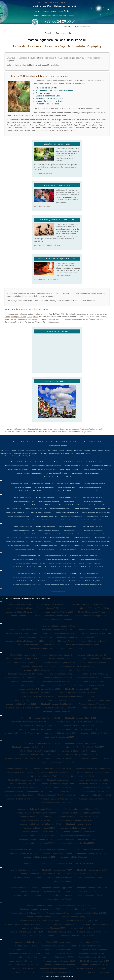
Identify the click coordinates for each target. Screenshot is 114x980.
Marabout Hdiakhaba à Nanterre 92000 (91, 850)
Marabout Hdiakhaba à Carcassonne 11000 (23, 505)
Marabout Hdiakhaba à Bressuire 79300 (86, 946)
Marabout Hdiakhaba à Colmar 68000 (81, 909)
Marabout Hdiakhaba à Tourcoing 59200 (58, 803)
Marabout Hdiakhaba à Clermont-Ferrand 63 (26, 674)
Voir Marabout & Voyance (43, 173)
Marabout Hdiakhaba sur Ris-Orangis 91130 (22, 733)
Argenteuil (44, 456)
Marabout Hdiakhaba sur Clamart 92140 (39, 828)
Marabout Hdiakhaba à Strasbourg (39, 905)
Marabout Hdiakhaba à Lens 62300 (19, 795)
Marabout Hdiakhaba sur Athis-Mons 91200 (79, 726)
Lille (2, 451)
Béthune (89, 453)
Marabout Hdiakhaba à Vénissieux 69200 (38, 693)
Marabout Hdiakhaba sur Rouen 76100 (81, 874)
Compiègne (4, 453)
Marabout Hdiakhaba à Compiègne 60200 (57, 784)
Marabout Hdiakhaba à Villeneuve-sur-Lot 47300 (56, 950)
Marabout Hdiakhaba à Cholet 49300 (95, 483)
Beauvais (108, 451)
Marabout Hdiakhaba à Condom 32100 (97, 516)
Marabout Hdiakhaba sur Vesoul (43, 649)
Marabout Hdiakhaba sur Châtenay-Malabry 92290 (77, 839)
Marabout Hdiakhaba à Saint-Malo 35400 (57, 704)
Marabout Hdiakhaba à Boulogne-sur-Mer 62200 (24, 791)
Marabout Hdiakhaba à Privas (24, 685)
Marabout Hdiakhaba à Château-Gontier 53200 (58, 491)
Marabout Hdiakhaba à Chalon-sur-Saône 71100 (25, 641)
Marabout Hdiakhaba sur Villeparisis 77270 (91, 559)
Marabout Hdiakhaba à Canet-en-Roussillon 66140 (96, 512)
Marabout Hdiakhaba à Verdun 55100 (92, 932)
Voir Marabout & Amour (42, 206)
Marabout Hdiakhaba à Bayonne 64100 (56, 969)
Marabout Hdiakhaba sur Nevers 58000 (95, 641)
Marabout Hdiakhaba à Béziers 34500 (24, 501)
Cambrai (61, 451)
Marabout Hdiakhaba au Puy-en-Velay (90, 681)
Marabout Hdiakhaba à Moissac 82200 (41, 512)
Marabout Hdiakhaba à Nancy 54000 (76, 917)
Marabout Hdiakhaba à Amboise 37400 (52, 604)
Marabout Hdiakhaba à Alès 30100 (60, 509)
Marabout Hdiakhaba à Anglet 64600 (91, 969)
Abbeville (101, 451)
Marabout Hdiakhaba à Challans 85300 (90, 487)
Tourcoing (14, 451)
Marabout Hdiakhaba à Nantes (19, 483)
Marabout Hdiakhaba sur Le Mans (45, 487)
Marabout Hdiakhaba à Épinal (60, 932)
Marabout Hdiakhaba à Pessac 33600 (94, 972)
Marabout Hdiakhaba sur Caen (59, 877)
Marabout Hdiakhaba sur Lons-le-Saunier (83, 645)
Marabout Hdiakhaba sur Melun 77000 (55, 555)
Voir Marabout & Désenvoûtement (46, 279)
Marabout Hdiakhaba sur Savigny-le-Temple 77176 (27, 559)
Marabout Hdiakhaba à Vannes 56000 (58, 712)
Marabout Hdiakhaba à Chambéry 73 (57, 678)
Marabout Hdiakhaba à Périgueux (94, 950)
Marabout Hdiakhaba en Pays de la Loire (76, 466)
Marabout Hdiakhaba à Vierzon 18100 (58, 612)
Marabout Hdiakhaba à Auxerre (62, 641)
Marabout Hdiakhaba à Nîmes (72, 501)
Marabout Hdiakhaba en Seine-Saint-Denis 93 (30, 473)
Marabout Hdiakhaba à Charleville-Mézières (77, 936)
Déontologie (28, 863)
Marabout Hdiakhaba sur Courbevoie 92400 (36, 817)
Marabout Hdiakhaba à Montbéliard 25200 (59, 633)
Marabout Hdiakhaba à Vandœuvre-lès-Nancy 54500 (40, 921)
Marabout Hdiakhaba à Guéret (23, 969)
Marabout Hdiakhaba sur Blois (57, 616)
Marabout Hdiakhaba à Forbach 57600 (41, 917)
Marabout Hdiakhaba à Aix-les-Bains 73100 (39, 666)
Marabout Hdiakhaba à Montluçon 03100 (22, 663)
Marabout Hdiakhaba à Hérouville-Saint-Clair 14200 (40, 874)
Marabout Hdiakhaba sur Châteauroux (58, 619)
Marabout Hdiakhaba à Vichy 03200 (97, 659)
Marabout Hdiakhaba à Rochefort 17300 (23, 961)
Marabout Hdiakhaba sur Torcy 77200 (89, 563)
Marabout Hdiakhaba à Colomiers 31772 (19, 516)
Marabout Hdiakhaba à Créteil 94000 (57, 853)
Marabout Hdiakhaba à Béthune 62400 (96, 795)
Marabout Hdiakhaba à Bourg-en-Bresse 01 (95, 678)
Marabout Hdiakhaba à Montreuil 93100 (54, 850)
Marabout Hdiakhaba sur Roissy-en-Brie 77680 (62, 563)
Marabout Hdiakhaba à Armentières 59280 (93, 772)
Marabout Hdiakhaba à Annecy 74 (62, 674)
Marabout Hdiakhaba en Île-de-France (57, 473)
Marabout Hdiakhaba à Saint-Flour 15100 (76, 670)
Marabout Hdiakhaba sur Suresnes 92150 (38, 836)
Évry (20, 456)
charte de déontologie (80, 429)
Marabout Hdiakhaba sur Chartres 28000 (94, 612)
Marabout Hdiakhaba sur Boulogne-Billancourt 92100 (39, 809)
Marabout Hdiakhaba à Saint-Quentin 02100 (23, 788)
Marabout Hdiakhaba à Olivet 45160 (51, 608)
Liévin (29, 317)
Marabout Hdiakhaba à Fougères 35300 (95, 704)
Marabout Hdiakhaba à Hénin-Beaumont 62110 (57, 795)
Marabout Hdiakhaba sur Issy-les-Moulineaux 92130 (40, 824)
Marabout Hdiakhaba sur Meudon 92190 (77, 828)
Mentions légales (68, 977)
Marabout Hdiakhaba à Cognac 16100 (58, 957)
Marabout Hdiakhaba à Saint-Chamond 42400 (76, 697)
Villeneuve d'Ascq (31, 451)
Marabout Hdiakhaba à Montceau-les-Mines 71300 (77, 637)
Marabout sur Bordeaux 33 (20, 442)
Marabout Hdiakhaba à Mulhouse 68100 (26, 913)
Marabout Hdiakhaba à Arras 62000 (63, 791)
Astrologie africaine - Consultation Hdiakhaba (75, 863)
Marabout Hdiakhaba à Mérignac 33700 (58, 972)
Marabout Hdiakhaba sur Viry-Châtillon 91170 (38, 726)
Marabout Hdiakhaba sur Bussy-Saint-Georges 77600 (60, 559)
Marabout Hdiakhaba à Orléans (19, 608)
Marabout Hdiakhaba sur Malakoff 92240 (38, 843)
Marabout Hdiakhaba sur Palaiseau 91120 (35, 729)
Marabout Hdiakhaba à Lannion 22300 (60, 708)
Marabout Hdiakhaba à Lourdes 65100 (72, 516)
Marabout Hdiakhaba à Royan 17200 (95, 961)
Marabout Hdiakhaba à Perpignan (94, 501)
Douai (49, 451)
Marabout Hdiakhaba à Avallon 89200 (93, 630)
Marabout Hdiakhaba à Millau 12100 (91, 520)
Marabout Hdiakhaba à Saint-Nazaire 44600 (69, 483)
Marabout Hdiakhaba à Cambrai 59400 (56, 772)
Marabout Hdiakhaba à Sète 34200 (69, 497)
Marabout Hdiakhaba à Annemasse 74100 (78, 666)
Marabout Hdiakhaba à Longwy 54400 (82, 921)
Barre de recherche (83, 27)
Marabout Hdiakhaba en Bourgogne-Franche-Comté (47, 466)
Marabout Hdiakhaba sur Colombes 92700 (82, 809)
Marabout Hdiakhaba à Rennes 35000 (21, 704)
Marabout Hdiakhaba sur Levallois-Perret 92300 (76, 820)
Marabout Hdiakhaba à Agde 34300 (92, 497)
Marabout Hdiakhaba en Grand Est (101, 466)
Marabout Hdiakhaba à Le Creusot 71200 (35, 637)
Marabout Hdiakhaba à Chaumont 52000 (61, 924)
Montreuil (8, 456)
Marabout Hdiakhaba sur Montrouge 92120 (77, 836)
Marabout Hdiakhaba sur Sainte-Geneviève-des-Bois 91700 (80, 722)
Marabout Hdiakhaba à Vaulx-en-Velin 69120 (77, 693)
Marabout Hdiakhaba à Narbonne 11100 (50, 505)
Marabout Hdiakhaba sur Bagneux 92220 (35, 839)
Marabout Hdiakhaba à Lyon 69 (23, 655)
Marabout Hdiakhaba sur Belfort (73, 649)
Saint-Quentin (17, 453)
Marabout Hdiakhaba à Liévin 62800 (97, 791)
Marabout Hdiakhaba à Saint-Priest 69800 (82, 689)
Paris (2, 456)
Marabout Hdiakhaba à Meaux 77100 (92, 853)
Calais (7, 317)
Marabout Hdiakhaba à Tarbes (97, 505)
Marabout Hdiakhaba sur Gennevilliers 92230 (39, 832)
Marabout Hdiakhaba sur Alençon (58, 881)
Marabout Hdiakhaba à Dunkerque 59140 (57, 799)
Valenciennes (41, 451)
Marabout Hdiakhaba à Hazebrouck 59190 (25, 780)
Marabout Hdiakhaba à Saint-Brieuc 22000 (23, 708)
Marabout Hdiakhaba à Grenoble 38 (92, 655)
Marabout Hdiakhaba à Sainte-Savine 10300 (22, 924)
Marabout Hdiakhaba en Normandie (18, 469)
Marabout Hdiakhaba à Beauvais (22, 784)
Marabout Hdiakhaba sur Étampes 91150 (58, 737)
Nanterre (15, 456)
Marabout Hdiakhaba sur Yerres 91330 (60, 733)
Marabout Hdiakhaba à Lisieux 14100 (92, 870)
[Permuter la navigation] (39, 24)
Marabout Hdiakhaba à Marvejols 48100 (67, 512)
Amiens (94, 451)
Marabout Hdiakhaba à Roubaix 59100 (94, 799)
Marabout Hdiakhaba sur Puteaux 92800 (79, 832)
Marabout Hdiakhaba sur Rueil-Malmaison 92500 (81, 813)
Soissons (25, 453)
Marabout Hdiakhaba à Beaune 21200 (57, 630)
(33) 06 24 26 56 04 (60, 21)
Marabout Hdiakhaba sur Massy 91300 (81, 718)
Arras (35, 317)
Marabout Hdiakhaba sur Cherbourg (28, 877)
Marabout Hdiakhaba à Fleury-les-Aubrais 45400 (90, 608)
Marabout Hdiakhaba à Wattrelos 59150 (78, 776)
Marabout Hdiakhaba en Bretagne (58, 446)
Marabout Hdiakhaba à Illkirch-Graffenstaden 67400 (41, 909)
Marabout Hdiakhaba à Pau (26, 946)
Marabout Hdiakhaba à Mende (69, 520)
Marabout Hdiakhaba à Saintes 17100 (23, 965)
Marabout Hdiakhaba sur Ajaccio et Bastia (58, 626)
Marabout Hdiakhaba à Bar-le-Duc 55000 (38, 936)
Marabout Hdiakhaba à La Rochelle (92, 957)
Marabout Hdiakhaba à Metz (58, 913)
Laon (40, 453)
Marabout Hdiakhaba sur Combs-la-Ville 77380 (58, 567)
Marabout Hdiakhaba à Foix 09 (82, 509)
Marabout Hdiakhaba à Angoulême (24, 957)
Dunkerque (21, 451)
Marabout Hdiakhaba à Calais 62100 (21, 799)
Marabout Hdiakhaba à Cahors (48, 520)
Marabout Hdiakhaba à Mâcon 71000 (96, 633)
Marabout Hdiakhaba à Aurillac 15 (57, 681)
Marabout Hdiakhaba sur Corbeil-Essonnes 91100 (40, 718)
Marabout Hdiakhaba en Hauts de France (17, 466)
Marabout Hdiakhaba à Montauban (75, 505)
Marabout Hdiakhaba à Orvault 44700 (42, 483)
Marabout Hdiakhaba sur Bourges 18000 (91, 616)
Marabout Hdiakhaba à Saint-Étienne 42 (56, 655)
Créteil (25, 456)
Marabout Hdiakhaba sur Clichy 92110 (81, 824)
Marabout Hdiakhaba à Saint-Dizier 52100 (26, 932)
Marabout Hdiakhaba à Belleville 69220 (37, 697)
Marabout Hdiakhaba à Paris (22, 850)
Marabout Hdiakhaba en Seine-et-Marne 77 (44, 469)
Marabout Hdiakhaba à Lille (16, 769)
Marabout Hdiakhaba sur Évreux (90, 877)
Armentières (69, 451)
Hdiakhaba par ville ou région (55, 2)
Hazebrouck (87, 451)
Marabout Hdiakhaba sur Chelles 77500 (29, 555)
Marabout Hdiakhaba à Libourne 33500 (59, 961)
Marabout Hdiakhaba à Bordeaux (28, 942)
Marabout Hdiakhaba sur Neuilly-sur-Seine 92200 (78, 817)
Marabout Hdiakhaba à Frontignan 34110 (46, 516)
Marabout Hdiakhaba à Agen (20, 950)
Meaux (30, 456)
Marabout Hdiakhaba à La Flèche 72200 (30, 491)
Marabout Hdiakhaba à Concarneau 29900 (57, 700)
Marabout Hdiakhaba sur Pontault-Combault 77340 (84, 555)
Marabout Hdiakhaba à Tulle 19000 (93, 953)
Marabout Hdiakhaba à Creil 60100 (93, 784)
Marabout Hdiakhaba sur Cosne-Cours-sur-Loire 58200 (39, 645)
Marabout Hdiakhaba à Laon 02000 (97, 788)
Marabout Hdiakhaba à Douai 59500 (21, 772)
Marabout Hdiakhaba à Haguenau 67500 (74, 905)
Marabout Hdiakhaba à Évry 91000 (23, 853)
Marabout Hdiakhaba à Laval (23, 487)
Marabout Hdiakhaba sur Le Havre (23, 870)
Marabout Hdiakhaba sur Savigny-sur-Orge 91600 (32, 722)
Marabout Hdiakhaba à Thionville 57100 (91, 913)
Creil (10, 453)
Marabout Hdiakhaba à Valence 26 (94, 674)
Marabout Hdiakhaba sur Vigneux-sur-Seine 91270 (77, 729)
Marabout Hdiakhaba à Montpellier (46, 497)
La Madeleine (78, 451)
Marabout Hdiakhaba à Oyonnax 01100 (59, 663)
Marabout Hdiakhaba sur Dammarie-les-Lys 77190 (89, 567)
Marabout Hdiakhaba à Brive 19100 (60, 953)
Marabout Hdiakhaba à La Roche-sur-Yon (86, 491)
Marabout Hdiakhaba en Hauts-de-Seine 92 (96, 469)
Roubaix (7, 451)
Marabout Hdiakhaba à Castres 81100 (36, 509)
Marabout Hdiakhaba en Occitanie (94, 442)
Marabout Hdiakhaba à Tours (19, 604)
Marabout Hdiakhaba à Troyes (82, 928)
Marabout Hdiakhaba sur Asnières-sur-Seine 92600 (36, 813)
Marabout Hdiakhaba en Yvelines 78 (42, 442)
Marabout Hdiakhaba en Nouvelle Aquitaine (68, 442)
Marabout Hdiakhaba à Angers (67, 487)
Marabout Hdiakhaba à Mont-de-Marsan (59, 965)
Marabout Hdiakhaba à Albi (13, 509)
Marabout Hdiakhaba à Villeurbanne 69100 (87, 685)
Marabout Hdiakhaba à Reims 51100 (97, 924)
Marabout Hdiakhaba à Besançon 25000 (21, 633)
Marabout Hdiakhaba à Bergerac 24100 (25, 953)
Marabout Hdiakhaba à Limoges (59, 942)
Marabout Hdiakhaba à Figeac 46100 (16, 512)
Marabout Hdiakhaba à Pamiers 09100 (49, 501)
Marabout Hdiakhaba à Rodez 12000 (25, 520)
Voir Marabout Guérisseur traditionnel (47, 245)
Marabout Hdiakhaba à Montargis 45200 (22, 612)
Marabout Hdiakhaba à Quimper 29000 (94, 700)
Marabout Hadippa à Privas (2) (53, 685)
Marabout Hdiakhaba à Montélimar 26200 (21, 678)
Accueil (37, 2)
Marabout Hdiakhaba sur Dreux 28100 (25, 616)
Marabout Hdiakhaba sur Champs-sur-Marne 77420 (31, 563)
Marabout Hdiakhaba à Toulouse (23, 497)
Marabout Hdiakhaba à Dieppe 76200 (57, 870)
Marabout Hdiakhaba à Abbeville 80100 (92, 780)
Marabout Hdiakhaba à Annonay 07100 (39, 670)
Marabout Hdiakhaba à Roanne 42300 (95, 663)
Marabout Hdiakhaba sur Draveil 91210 (96, 733)
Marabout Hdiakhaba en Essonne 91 (70, 469)
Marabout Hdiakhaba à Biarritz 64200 (22, 972)
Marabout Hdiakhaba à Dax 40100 (94, 965)
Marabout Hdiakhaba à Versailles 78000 (39, 857)
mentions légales (45, 863)
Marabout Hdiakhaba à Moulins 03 (24, 681)
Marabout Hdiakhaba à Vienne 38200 (62, 659)
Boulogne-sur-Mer (18, 317)
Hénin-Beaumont (80, 453)
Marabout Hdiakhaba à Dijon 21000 (23, 630)
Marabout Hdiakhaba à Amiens (59, 780)
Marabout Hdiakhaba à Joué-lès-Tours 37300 (90, 604)
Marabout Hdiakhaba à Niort (53, 946)
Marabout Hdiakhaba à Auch (102, 509)
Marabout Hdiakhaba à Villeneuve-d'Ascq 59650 (52, 769)
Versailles (37, 456)
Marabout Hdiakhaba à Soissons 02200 (62, 788)
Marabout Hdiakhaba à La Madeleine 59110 (40, 776)
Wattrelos (55, 451)
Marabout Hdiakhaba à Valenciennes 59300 (93, 769)
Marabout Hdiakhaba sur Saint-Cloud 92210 (77, 843)
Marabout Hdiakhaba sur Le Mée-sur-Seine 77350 (27, 567)
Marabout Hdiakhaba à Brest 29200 (21, 700)
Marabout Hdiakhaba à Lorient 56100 (95, 708)
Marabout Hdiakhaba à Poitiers (89, 942)
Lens (72, 453)
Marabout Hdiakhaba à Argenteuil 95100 (77, 857)
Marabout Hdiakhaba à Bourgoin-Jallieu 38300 (24, 659)
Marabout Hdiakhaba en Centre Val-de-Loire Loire (85, 473)
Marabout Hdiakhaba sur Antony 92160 (37, 820)
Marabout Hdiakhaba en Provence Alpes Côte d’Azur (58, 477)
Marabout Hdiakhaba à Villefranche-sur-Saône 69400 (39, 689)
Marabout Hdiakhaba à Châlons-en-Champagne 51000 (44, 928)
